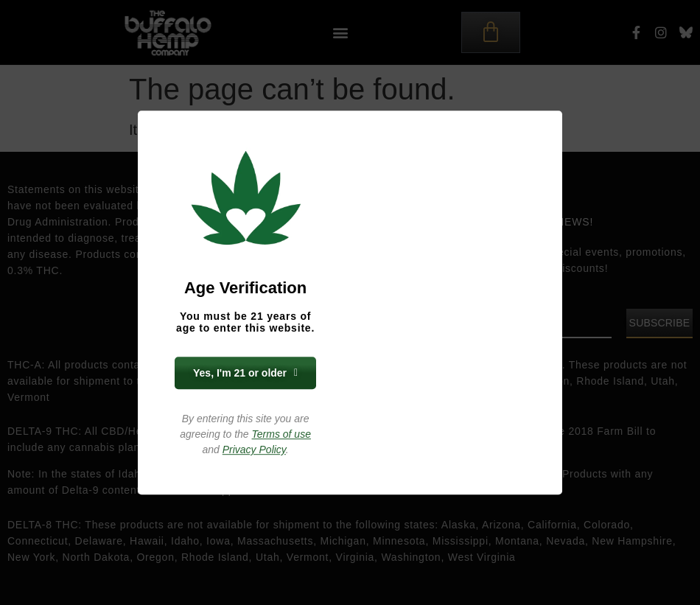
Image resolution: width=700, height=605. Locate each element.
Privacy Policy (254, 450)
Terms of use (281, 434)
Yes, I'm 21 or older (245, 373)
